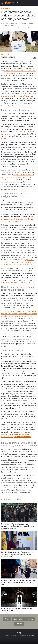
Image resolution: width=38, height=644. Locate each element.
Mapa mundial (28, 23)
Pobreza (19, 624)
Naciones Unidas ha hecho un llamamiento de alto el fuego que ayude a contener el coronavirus (18, 177)
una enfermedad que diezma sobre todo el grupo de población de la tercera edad (18, 219)
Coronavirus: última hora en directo (16, 28)
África (7, 619)
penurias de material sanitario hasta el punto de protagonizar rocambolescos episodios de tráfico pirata (16, 434)
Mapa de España (9, 25)
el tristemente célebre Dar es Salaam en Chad (17, 283)
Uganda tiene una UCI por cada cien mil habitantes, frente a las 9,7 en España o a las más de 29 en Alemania (18, 262)
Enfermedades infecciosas (23, 619)
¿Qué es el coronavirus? (12, 23)
